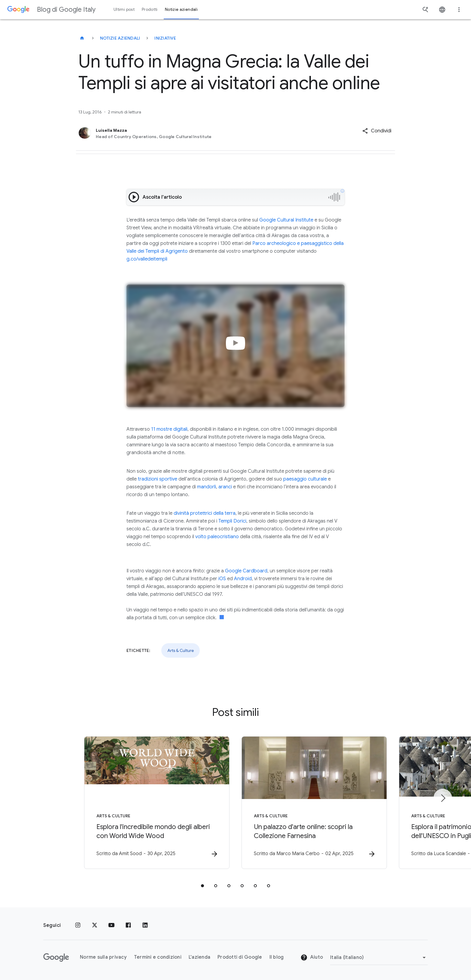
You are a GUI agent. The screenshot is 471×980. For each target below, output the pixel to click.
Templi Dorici (232, 521)
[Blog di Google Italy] (82, 38)
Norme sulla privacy (103, 957)
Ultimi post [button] (124, 9)
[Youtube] (111, 925)
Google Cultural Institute (286, 220)
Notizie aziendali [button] (181, 9)
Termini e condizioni (158, 957)
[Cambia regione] (379, 957)
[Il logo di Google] (56, 957)
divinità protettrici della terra (205, 513)
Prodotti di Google (240, 957)
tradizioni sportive (158, 479)
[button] (377, 131)
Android (243, 579)
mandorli (207, 487)
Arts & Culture (181, 650)
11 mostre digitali (169, 429)
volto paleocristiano (217, 537)
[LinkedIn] (145, 925)
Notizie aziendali (120, 38)
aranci (225, 487)
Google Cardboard (246, 571)
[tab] (202, 886)
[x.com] (95, 925)
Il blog (277, 957)
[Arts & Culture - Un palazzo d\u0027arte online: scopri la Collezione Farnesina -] (314, 803)
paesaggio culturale (305, 479)
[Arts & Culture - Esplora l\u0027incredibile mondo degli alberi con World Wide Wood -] (157, 803)
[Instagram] (78, 925)
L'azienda (199, 957)
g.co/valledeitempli (147, 259)
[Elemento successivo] (443, 798)
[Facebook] (128, 925)
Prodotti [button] (150, 9)
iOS (222, 579)
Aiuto (312, 957)
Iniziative (165, 38)
